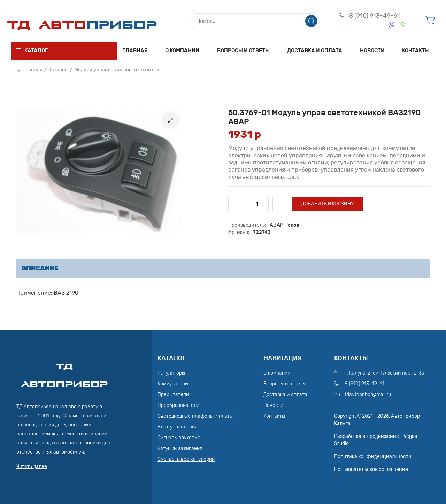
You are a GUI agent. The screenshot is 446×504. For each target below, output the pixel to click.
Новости (372, 50)
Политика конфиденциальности (373, 456)
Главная (135, 50)
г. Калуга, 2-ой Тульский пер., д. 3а (385, 373)
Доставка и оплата (315, 50)
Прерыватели (173, 395)
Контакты (416, 50)
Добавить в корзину (327, 204)
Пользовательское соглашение (371, 469)
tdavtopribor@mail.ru (368, 395)
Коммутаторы (173, 384)
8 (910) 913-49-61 (375, 16)
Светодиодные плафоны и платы (195, 416)
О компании (182, 50)
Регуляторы (171, 373)
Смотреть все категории (186, 459)
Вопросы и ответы (243, 50)
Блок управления (178, 427)
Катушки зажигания (180, 448)
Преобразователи (178, 405)
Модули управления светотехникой (117, 70)
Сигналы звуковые (179, 438)
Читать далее (32, 467)
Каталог (58, 70)
